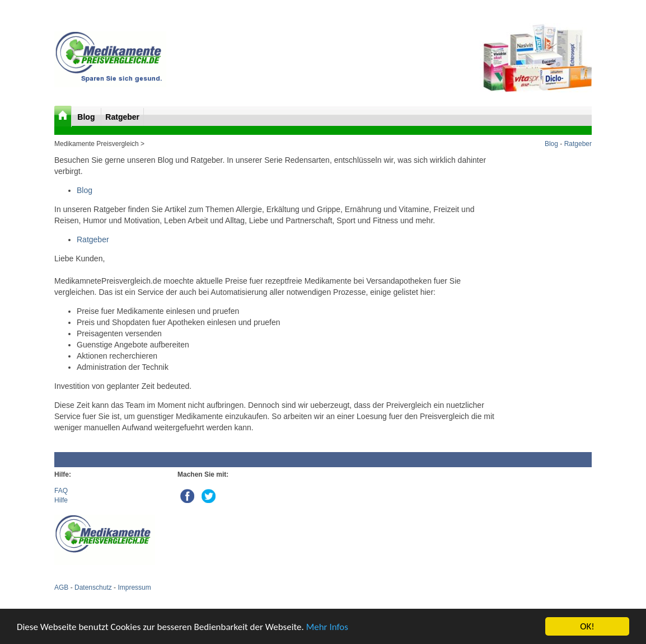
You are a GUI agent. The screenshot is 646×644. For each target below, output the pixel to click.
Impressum (134, 587)
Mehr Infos (327, 627)
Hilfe (61, 500)
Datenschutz (93, 587)
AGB (61, 587)
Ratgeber (122, 117)
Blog (87, 117)
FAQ (61, 491)
